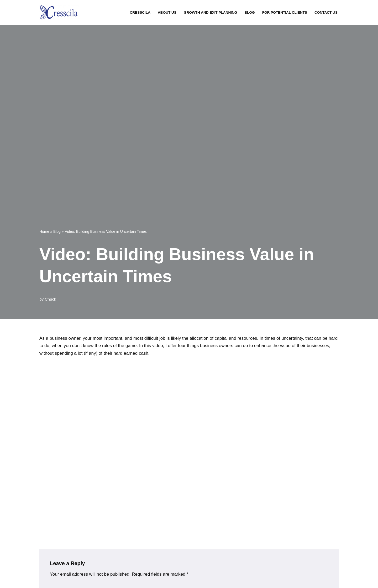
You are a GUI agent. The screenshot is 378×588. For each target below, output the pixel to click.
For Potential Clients (285, 12)
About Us (167, 12)
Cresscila (140, 12)
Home (44, 231)
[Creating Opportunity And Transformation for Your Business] (59, 12)
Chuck (50, 299)
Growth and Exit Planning (210, 12)
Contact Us (326, 12)
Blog (250, 12)
